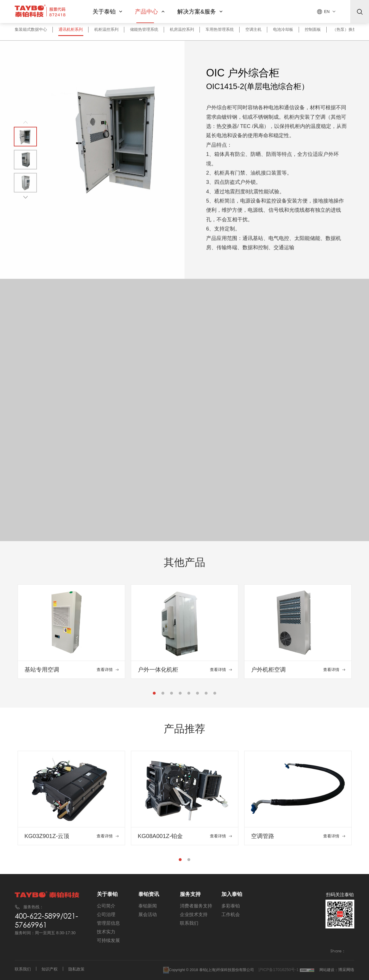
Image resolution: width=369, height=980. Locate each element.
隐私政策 (76, 969)
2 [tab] (163, 695)
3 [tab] (172, 695)
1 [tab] (155, 695)
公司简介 (106, 906)
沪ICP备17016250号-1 (279, 970)
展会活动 (148, 914)
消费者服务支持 (196, 906)
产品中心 (150, 12)
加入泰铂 (232, 894)
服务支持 (190, 894)
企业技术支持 (194, 914)
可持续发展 (108, 940)
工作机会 (231, 914)
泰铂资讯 (149, 894)
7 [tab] (206, 695)
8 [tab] (215, 695)
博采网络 (346, 970)
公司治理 (106, 914)
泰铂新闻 (148, 906)
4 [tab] (180, 695)
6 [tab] (198, 695)
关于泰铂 (107, 12)
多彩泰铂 (231, 906)
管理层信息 (108, 923)
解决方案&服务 (200, 12)
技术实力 (106, 932)
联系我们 (189, 923)
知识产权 (50, 969)
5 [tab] (189, 695)
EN (327, 12)
